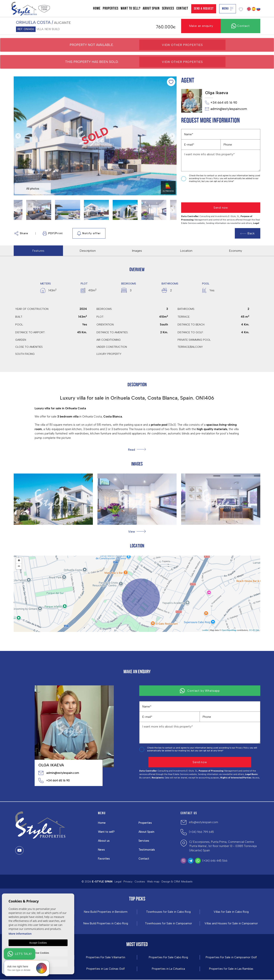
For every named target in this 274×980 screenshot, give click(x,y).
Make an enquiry (201, 26)
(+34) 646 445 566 (215, 861)
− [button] (19, 567)
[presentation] (201, 193)
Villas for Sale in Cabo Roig (231, 912)
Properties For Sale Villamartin (106, 958)
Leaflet (205, 630)
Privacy (128, 882)
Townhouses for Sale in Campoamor (168, 924)
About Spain (151, 9)
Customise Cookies (38, 952)
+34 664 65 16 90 (221, 103)
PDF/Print (53, 233)
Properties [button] (111, 9)
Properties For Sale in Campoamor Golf (231, 958)
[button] (137, 532)
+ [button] (19, 561)
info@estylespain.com (204, 822)
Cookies (140, 882)
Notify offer (89, 233)
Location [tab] (186, 251)
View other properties (182, 45)
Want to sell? (131, 9)
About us (104, 841)
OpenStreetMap (229, 630)
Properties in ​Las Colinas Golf (106, 969)
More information (20, 933)
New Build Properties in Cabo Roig (106, 924)
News (102, 850)
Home (97, 9)
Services (168, 9)
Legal (118, 882)
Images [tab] (137, 251)
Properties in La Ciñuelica (168, 969)
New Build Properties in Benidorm (106, 912)
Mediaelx (187, 882)
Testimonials (147, 850)
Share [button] (21, 233)
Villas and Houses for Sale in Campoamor (231, 924)
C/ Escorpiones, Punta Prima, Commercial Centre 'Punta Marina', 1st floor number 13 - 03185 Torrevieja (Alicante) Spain (223, 846)
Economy (236, 251)
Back (248, 233)
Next (173, 136)
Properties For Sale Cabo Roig (168, 958)
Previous (18, 136)
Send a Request (204, 9)
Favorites (104, 859)
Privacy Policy (213, 178)
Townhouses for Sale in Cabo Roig (168, 912)
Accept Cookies (38, 942)
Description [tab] (88, 251)
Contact (182, 9)
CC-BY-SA (254, 630)
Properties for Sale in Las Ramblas (231, 969)
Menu (228, 9)
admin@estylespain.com (226, 109)
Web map (153, 882)
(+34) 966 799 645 (201, 832)
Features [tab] (38, 251)
